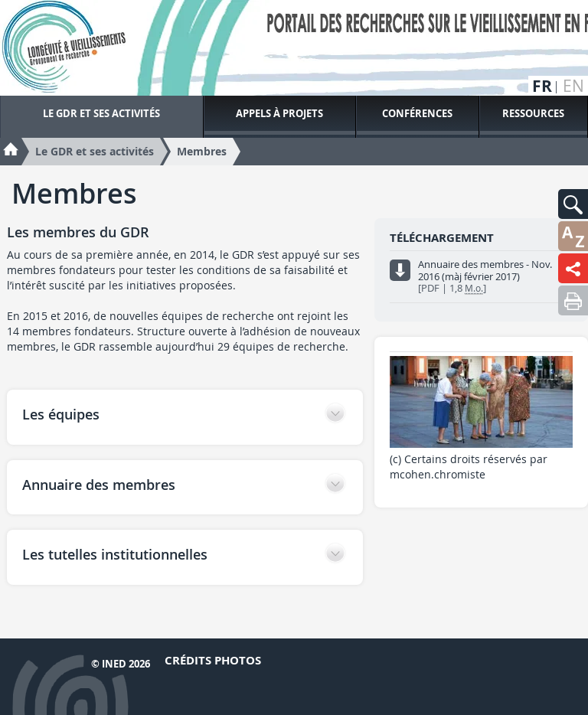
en (573, 86)
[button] (573, 204)
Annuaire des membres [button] (99, 485)
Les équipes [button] (61, 414)
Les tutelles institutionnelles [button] (115, 554)
